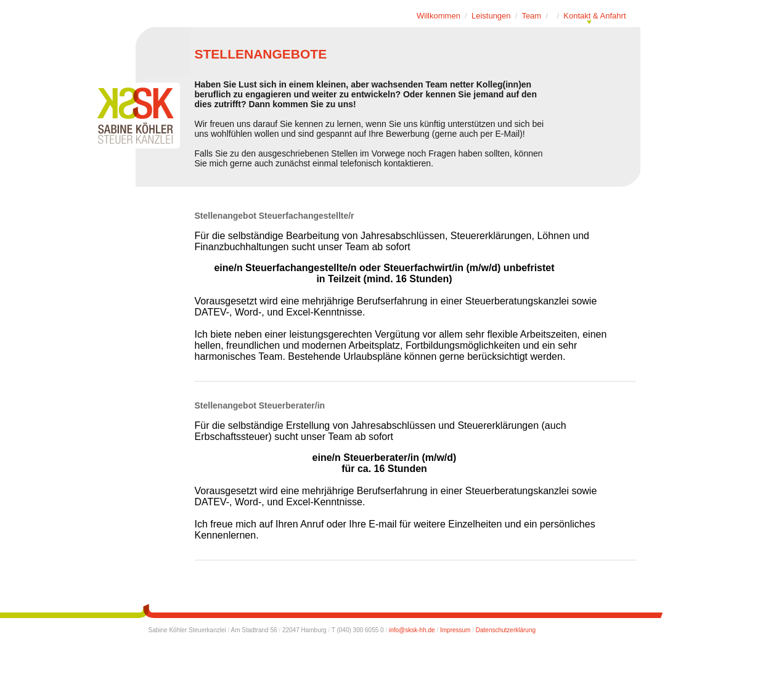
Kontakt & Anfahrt (594, 16)
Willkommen (439, 16)
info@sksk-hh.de (412, 630)
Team (531, 16)
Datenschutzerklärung (506, 630)
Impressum (455, 630)
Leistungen (491, 16)
